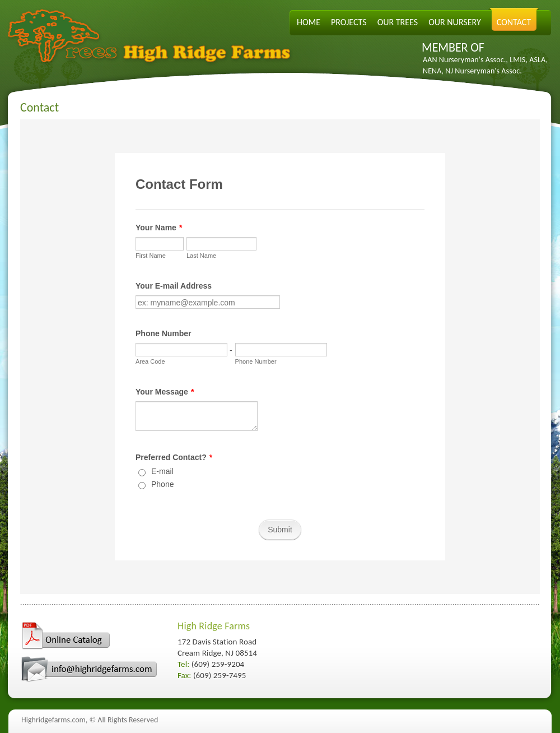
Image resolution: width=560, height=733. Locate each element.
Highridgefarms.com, (54, 720)
